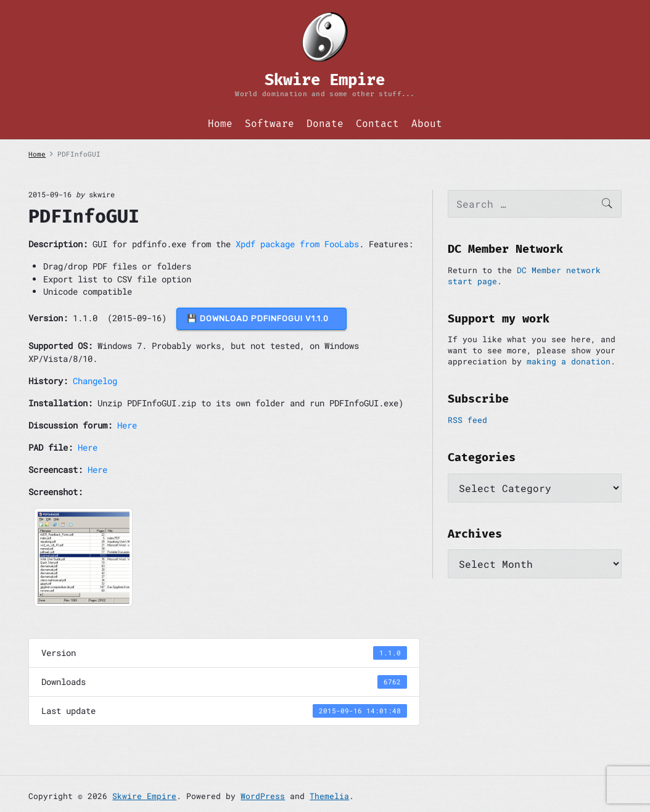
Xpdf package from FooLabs (297, 244)
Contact (377, 124)
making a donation (569, 361)
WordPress (263, 796)
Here (127, 425)
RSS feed (467, 420)
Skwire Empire (144, 796)
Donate (325, 124)
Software (269, 124)
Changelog (95, 381)
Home (220, 124)
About (427, 124)
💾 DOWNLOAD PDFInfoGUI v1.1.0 (261, 318)
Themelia (329, 796)
